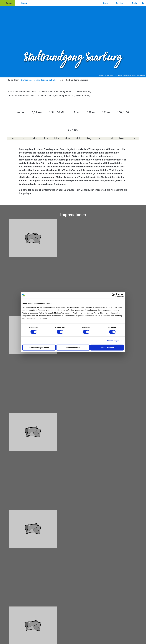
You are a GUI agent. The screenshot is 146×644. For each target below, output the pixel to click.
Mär (35, 138)
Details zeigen (113, 341)
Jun (68, 138)
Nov (122, 138)
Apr (46, 138)
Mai (57, 138)
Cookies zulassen (107, 347)
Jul (78, 138)
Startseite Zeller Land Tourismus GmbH (39, 80)
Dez (133, 138)
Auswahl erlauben (73, 347)
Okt (111, 138)
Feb (24, 138)
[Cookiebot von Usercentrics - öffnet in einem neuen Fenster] (113, 295)
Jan (13, 138)
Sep (100, 138)
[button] (8, 3)
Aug (89, 138)
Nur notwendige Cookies (39, 347)
